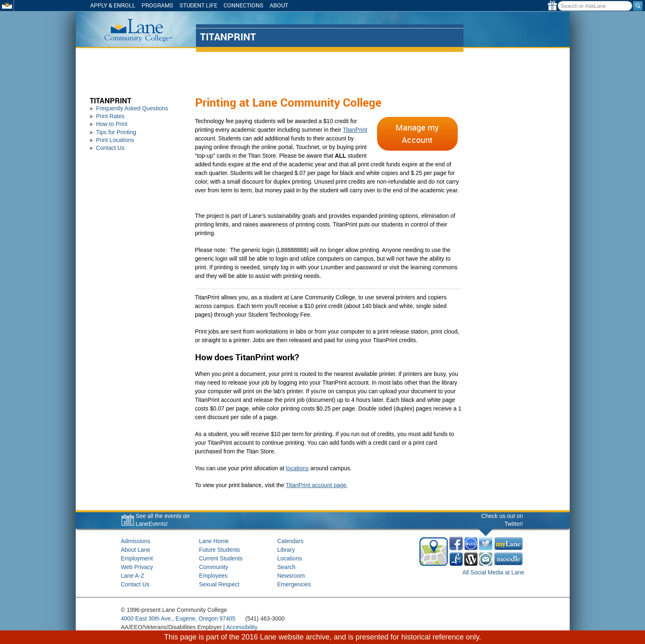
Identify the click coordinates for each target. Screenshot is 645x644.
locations (297, 468)
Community (214, 567)
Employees (213, 576)
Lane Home (214, 541)
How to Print (112, 124)
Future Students (220, 550)
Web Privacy (137, 567)
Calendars (291, 541)
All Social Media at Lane (493, 572)
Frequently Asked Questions (132, 108)
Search (286, 567)
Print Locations (115, 140)
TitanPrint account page (316, 485)
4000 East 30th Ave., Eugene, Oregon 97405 (178, 618)
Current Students (221, 558)
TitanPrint (111, 101)
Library (286, 550)
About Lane (136, 550)
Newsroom (291, 576)
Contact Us (110, 148)
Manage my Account (417, 134)
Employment (137, 558)
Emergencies (294, 584)
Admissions (136, 541)
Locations (290, 558)
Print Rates (110, 116)
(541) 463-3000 (265, 618)
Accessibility (242, 627)
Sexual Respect (219, 584)
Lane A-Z (133, 576)
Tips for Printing (116, 132)
